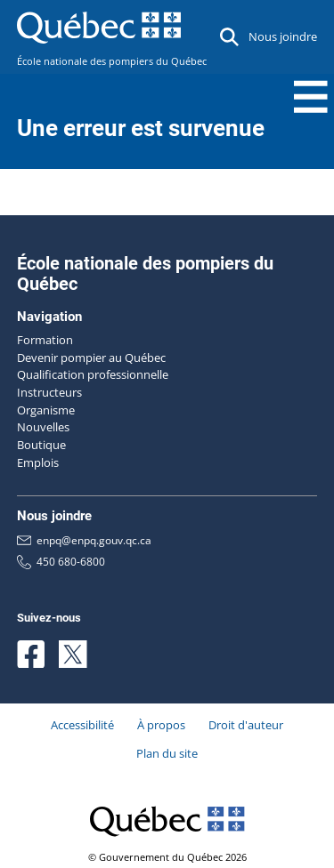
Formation (45, 340)
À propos (161, 725)
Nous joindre (283, 36)
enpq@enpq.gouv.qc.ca (84, 541)
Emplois (38, 462)
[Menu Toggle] (311, 97)
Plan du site (167, 753)
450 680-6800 (61, 562)
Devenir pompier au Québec (91, 358)
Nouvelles (43, 427)
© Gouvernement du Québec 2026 (167, 857)
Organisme (46, 410)
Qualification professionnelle (93, 374)
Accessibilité (82, 725)
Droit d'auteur (246, 725)
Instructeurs (49, 392)
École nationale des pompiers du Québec (112, 61)
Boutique (41, 445)
